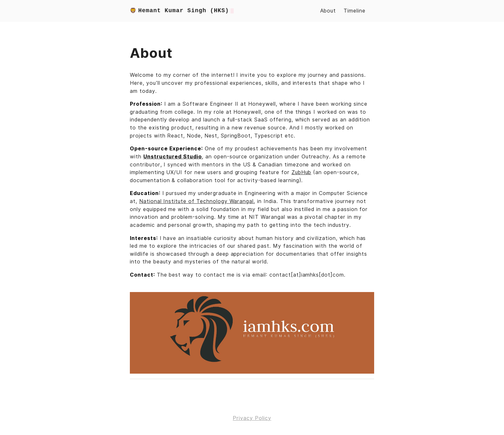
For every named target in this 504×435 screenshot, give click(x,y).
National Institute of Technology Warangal (196, 201)
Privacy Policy (252, 418)
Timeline (355, 11)
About (328, 11)
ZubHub (301, 172)
